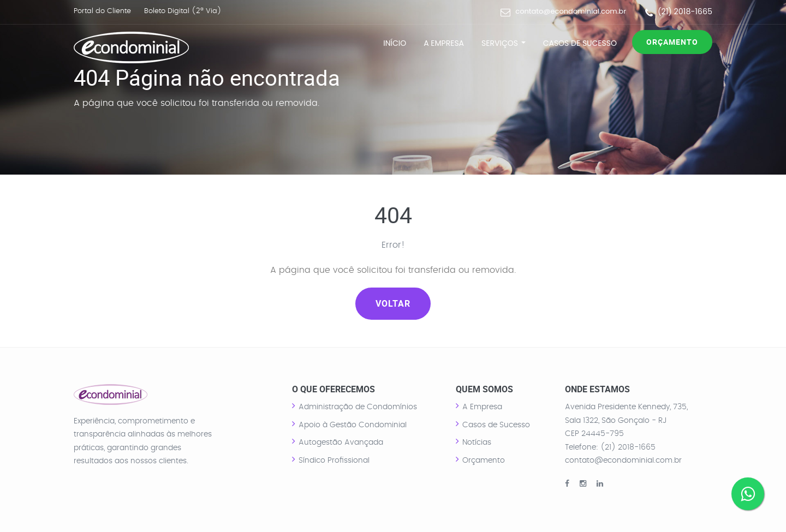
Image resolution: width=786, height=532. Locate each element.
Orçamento (672, 42)
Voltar (393, 303)
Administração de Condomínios (358, 407)
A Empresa (444, 43)
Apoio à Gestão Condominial (353, 425)
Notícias (477, 443)
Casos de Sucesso (580, 43)
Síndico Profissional (334, 461)
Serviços (504, 43)
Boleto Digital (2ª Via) (183, 11)
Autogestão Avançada (341, 443)
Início (395, 43)
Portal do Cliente (102, 11)
